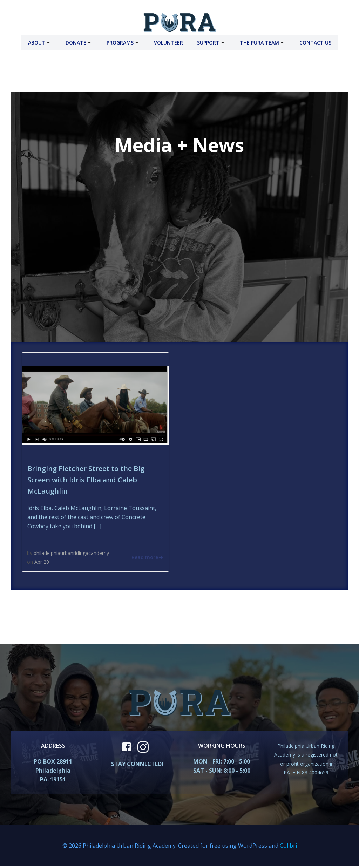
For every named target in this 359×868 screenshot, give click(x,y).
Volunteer (168, 42)
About (40, 42)
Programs (123, 42)
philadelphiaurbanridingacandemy (72, 553)
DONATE (79, 42)
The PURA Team (263, 42)
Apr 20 (42, 561)
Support (211, 42)
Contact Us (315, 42)
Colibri (288, 847)
